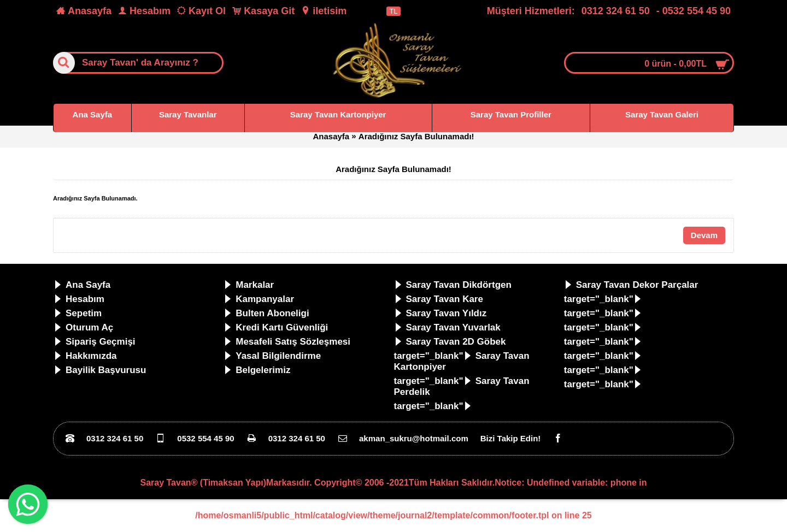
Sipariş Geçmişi (95, 342)
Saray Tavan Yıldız (441, 313)
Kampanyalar (259, 299)
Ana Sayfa (82, 285)
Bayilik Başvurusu (100, 370)
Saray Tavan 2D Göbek (450, 342)
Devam (704, 235)
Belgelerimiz (257, 370)
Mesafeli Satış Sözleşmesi (287, 342)
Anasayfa (331, 136)
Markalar (249, 285)
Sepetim (78, 313)
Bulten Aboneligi (266, 313)
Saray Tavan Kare (439, 299)
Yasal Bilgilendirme (272, 356)
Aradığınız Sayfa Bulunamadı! (416, 136)
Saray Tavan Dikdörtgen (453, 285)
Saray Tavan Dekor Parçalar (631, 285)
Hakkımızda (85, 356)
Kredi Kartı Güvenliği (276, 327)
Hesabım (79, 299)
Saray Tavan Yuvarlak (447, 327)
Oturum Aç (83, 327)
